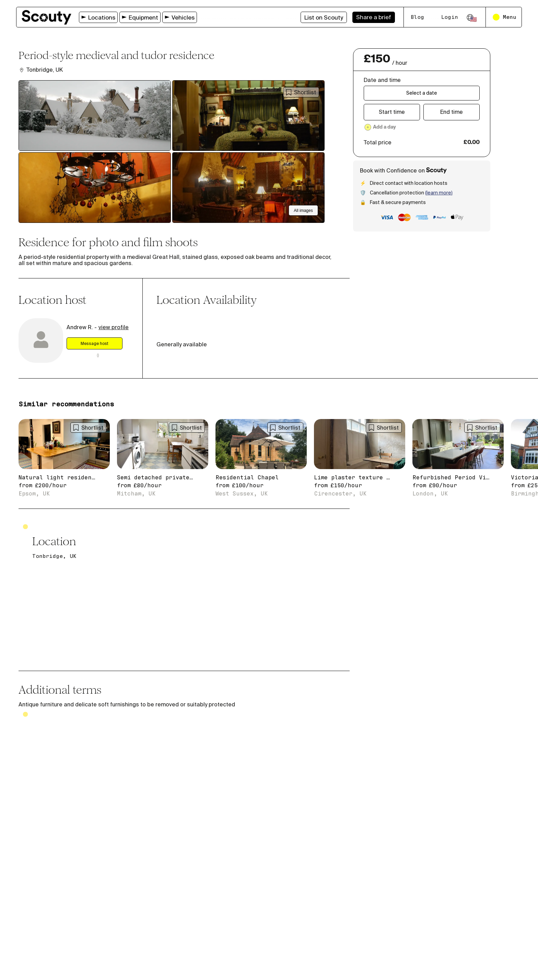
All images (303, 211)
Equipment (140, 17)
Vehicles (180, 17)
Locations (98, 17)
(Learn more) (439, 193)
